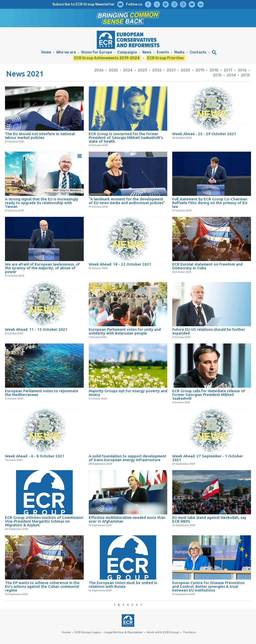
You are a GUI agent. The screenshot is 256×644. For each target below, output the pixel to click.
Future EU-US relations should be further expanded (209, 331)
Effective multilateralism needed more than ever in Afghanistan (127, 519)
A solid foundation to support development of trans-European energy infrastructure (127, 458)
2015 (217, 75)
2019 (200, 70)
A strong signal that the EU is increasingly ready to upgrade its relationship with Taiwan (42, 203)
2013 (245, 75)
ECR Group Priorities (165, 58)
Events (163, 52)
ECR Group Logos (88, 632)
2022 (157, 70)
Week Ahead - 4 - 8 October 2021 (35, 456)
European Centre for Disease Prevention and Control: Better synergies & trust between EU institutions (208, 586)
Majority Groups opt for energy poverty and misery (128, 393)
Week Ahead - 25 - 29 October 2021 (204, 134)
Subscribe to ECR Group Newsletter (83, 4)
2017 (228, 70)
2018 (214, 70)
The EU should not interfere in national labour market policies (40, 136)
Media (179, 52)
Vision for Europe (96, 52)
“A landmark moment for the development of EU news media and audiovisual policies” (127, 201)
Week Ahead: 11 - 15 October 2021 (36, 329)
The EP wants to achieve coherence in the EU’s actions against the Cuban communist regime (42, 586)
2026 (99, 70)
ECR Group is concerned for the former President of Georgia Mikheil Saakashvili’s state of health (126, 138)
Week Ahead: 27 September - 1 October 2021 (208, 458)
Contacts (198, 52)
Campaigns (127, 52)
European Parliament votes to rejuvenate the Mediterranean (42, 393)
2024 (128, 70)
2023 (142, 70)
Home (46, 52)
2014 (231, 75)
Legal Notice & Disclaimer (124, 632)
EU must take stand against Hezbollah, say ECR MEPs (209, 519)
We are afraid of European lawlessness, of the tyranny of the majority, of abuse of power (42, 268)
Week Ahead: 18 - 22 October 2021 (120, 264)
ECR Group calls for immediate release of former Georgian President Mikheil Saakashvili (209, 395)
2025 (113, 70)
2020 (185, 70)
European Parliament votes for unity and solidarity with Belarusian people (125, 331)
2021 (171, 70)
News (147, 52)
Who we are (66, 52)
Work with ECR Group (163, 632)
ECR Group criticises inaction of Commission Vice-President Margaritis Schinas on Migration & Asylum (44, 521)
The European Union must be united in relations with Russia (123, 585)
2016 (242, 70)
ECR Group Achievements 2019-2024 (107, 58)
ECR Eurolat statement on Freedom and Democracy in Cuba (207, 266)
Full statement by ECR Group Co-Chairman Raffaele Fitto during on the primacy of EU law (210, 203)
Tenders (189, 632)
